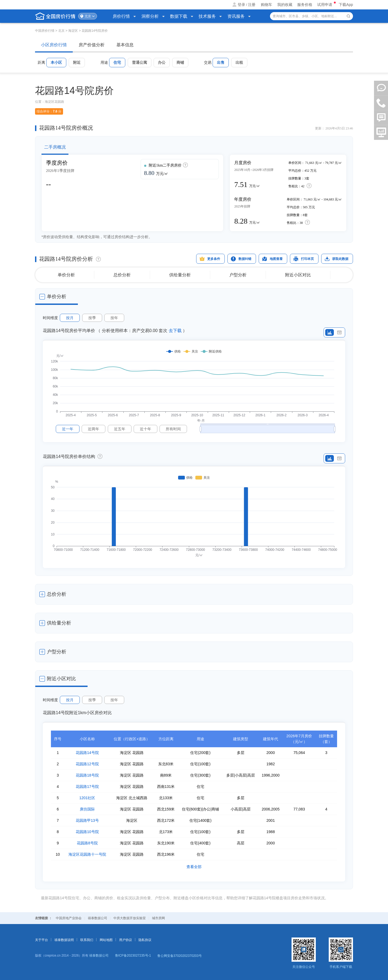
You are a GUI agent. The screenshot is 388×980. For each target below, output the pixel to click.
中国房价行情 (45, 31)
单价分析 (66, 275)
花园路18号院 (87, 775)
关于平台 (41, 940)
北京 (88, 16)
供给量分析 (180, 275)
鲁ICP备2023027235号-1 (133, 956)
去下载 (175, 331)
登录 (241, 5)
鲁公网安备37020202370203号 (180, 956)
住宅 (117, 62)
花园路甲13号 (87, 820)
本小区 (56, 62)
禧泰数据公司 (98, 918)
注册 (252, 5)
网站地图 (106, 940)
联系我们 (87, 940)
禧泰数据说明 (64, 940)
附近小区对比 (298, 275)
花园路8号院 (87, 843)
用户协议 (126, 940)
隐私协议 (145, 940)
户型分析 (238, 275)
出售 (221, 62)
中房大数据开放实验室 (130, 918)
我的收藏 (285, 5)
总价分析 (122, 275)
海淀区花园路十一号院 (87, 854)
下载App (346, 5)
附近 (77, 62)
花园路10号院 (87, 832)
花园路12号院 (87, 764)
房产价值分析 (92, 45)
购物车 (266, 5)
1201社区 (87, 798)
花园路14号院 (87, 753)
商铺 (180, 62)
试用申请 (325, 5)
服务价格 (305, 5)
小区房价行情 (54, 45)
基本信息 (125, 45)
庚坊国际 (87, 809)
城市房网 (158, 918)
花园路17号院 (87, 787)
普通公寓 (140, 62)
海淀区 (73, 31)
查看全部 (194, 867)
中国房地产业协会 (69, 918)
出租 (239, 62)
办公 (162, 62)
